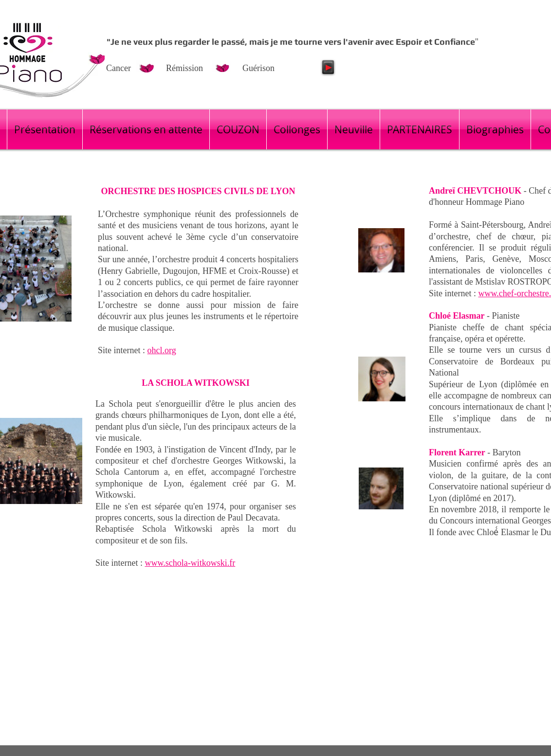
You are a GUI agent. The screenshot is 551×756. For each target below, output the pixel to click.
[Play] (328, 67)
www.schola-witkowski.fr (190, 563)
